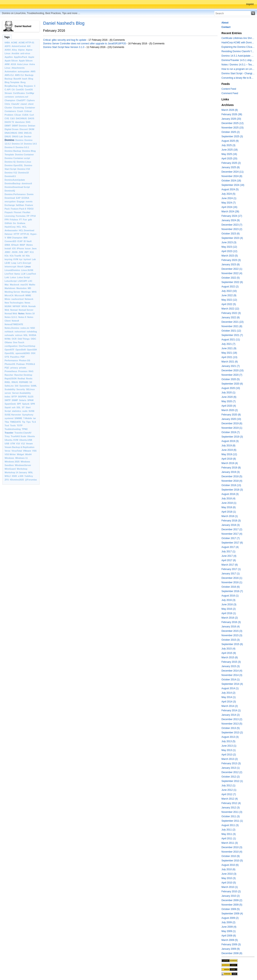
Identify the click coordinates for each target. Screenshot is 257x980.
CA (13, 90)
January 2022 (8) (231, 318)
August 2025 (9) (230, 141)
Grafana (21, 223)
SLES (31, 397)
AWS (33, 71)
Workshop (22, 469)
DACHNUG (21, 118)
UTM (13, 444)
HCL (19, 227)
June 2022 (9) (229, 295)
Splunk (26, 404)
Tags (7, 37)
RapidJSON (11, 379)
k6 (23, 256)
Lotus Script (23, 277)
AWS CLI (19, 75)
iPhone (20, 248)
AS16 (13, 64)
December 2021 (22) (233, 322)
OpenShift (21, 350)
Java (34, 248)
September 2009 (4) (232, 914)
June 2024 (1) (229, 198)
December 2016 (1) (232, 578)
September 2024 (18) (233, 185)
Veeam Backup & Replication (19, 447)
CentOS (20, 90)
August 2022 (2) (230, 287)
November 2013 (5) (232, 724)
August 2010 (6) (230, 865)
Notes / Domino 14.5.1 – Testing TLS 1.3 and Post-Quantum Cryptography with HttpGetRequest (238, 65)
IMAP (22, 245)
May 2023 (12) (229, 247)
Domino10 (23, 173)
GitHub (8, 223)
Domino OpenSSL (14, 165)
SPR (33, 404)
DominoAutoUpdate (15, 180)
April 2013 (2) (229, 755)
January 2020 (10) (231, 419)
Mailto (32, 285)
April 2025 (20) (229, 159)
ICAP (20, 241)
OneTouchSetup (27, 346)
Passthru (15, 357)
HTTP (16, 234)
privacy (14, 368)
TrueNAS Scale (19, 436)
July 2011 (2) (228, 830)
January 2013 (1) (231, 768)
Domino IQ (10, 162)
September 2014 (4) (232, 684)
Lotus (13, 277)
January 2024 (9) (231, 220)
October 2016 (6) (231, 587)
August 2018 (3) (230, 494)
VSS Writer (10, 454)
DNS (21, 133)
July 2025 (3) (228, 145)
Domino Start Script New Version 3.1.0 (64, 47)
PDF (23, 357)
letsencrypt (10, 267)
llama (17, 274)
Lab (34, 259)
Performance (11, 360)
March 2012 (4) (230, 799)
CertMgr (30, 93)
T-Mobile (28, 418)
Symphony (28, 415)
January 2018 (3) (231, 525)
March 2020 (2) (230, 410)
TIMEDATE (15, 422)
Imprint (250, 4)
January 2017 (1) (231, 574)
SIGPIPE (22, 397)
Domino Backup (13, 151)
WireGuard (10, 469)
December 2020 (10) (233, 370)
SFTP (14, 397)
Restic (29, 379)
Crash (20, 111)
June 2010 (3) (229, 874)
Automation (11, 71)
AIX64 (8, 50)
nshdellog (32, 332)
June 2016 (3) (229, 604)
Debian (32, 126)
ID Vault (28, 241)
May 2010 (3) (229, 878)
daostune (20, 122)
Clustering (19, 108)
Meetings (26, 292)
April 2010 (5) (229, 883)
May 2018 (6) (229, 507)
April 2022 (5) (229, 304)
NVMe (8, 339)
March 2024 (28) (230, 212)
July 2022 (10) (229, 291)
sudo (25, 411)
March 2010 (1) (230, 887)
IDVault (15, 245)
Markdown (10, 288)
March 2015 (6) (230, 657)
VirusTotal (17, 451)
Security (21, 389)
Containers (10, 111)
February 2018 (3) (231, 521)
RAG (31, 371)
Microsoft (20, 295)
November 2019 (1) (232, 428)
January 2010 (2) (231, 896)
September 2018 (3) (232, 490)
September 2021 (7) (232, 335)
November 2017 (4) (232, 534)
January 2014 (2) (231, 715)
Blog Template (12, 82)
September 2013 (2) (232, 733)
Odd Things (24, 339)
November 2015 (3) (232, 635)
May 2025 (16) (229, 154)
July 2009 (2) (228, 922)
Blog (31, 79)
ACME (14, 43)
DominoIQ (10, 191)
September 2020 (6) (232, 384)
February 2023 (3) (231, 260)
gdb (30, 220)
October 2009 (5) (231, 909)
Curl (32, 115)
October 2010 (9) (231, 856)
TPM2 (25, 429)
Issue (28, 248)
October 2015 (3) (231, 640)
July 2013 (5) (228, 741)
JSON (15, 252)
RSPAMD (24, 382)
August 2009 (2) (230, 918)
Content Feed (229, 89)
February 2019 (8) (231, 468)
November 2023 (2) (232, 229)
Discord (23, 129)
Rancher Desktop (23, 375)
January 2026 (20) (231, 119)
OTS (7, 357)
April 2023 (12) (229, 251)
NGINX (8, 306)
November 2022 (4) (232, 273)
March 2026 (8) (230, 110)
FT (21, 220)
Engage (21, 201)
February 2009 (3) (231, 944)
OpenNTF (10, 350)
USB (7, 444)
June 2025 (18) (230, 150)
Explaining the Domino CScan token (238, 47)
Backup (9, 79)
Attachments (18, 68)
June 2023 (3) (229, 242)
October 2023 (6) (231, 234)
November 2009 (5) (232, 905)
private (23, 368)
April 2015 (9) (229, 653)
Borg (23, 82)
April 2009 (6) (229, 936)
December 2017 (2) (232, 529)
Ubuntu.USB (26, 440)
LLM (23, 274)
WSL (31, 472)
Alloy (14, 50)
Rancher (9, 375)
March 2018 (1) (230, 516)
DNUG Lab (17, 136)
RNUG (15, 382)
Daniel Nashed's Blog (64, 23)
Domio (30, 194)
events (29, 201)
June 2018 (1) (229, 503)
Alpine (21, 50)
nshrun (19, 335)
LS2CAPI (22, 281)
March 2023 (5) (230, 256)
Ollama (8, 342)
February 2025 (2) (231, 163)
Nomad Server (26, 310)
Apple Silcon (11, 61)
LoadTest (31, 274)
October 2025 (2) (231, 132)
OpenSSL (10, 353)
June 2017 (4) (229, 556)
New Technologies (14, 303)
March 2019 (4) (230, 463)
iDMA (7, 245)
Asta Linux (23, 64)
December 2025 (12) (233, 123)
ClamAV (15, 104)
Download (10, 198)
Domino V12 (11, 173)
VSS (34, 451)
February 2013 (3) (231, 763)
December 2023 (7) (232, 225)
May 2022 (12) (229, 300)
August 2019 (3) (230, 441)
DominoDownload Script (17, 187)
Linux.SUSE (27, 270)
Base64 (17, 79)
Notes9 (15, 321)
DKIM (32, 129)
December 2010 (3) (232, 847)
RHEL (8, 382)
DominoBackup (13, 183)
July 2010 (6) (228, 869)
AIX (29, 46)
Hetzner (9, 234)
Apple (31, 57)
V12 (23, 444)
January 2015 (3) (231, 666)
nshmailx (9, 335)
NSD (33, 328)
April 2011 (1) (229, 839)
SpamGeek (10, 404)
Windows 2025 (12, 462)
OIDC (33, 339)
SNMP (15, 400)
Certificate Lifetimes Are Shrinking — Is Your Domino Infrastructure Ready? (238, 38)
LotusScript (11, 281)
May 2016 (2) (229, 609)
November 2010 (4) (232, 852)
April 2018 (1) (229, 512)
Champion (10, 100)
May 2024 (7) (229, 203)
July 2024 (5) (228, 194)
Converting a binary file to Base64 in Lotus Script (238, 78)
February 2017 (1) (231, 569)
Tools (13, 425)
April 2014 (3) (229, 702)
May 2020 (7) (229, 401)
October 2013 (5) (231, 728)
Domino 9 (10, 147)
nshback (9, 332)
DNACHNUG (11, 133)
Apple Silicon (26, 61)
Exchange (10, 205)
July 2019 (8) (228, 446)
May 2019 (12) (229, 454)
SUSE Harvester (13, 415)
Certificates (19, 93)
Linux (28, 267)
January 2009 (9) (231, 949)
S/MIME (18, 418)
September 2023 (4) (232, 238)
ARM (7, 64)
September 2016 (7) (232, 591)
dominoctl (27, 183)
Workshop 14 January (16, 472)
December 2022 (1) (232, 269)
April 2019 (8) (229, 459)
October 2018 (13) (231, 485)
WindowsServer (23, 465)
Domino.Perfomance (15, 194)
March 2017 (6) (230, 565)
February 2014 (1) (231, 710)
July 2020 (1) (228, 393)
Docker (28, 136)
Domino (9, 140)
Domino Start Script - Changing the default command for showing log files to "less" (238, 73)
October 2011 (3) (231, 816)
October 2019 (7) (231, 432)
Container (30, 108)
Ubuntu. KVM (11, 440)
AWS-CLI (9, 75)
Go (14, 223)
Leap (14, 263)
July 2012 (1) (228, 786)
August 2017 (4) (230, 547)
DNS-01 (28, 133)
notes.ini (25, 328)
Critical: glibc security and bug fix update (65, 40)
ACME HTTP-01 (26, 43)
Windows (9, 458)
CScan (18, 115)
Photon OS (24, 360)
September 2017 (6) (232, 543)
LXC (30, 281)
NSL (26, 335)
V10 (18, 444)
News (27, 303)
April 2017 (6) (229, 560)
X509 (14, 476)
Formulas (21, 216)
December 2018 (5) (232, 476)
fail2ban (20, 205)
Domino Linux (24, 162)
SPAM (30, 400)
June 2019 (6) (229, 450)
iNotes (29, 245)
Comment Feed (230, 93)
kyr (21, 259)
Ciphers (31, 100)
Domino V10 (24, 169)
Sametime (25, 386)
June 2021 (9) (229, 348)
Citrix (7, 104)
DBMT (8, 126)
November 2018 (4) (232, 481)
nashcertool (18, 299)
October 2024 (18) (231, 181)
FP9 (7, 220)
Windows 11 (21, 458)
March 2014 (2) (230, 706)
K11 (32, 252)
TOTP (20, 425)
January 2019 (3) (231, 472)
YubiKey (29, 476)
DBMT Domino (19, 126)
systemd (9, 418)
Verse (8, 451)
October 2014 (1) (231, 680)
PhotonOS (10, 364)
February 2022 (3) (231, 313)
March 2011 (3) (230, 843)
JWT (26, 252)
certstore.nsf (22, 97)
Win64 (28, 454)
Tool (7, 425)
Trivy (7, 436)
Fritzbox (14, 220)
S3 (31, 382)
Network (29, 299)
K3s (7, 256)
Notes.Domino (12, 328)
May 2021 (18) (229, 353)
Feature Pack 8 (18, 209)
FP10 (33, 216)
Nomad (14, 310)
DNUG (8, 136)
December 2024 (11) (233, 172)
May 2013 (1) (229, 750)
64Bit (7, 43)
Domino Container (24, 155)
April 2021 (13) (229, 357)
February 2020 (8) (231, 415)
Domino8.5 (10, 176)
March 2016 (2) (230, 618)
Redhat (21, 379)
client (31, 104)
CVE (7, 118)
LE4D (7, 263)
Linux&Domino (12, 270)
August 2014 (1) (230, 688)
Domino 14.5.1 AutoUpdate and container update (238, 56)
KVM (16, 259)
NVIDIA (33, 335)
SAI (16, 386)
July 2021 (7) (228, 344)
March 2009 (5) (230, 940)
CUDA (25, 115)
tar (35, 418)
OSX (33, 353)
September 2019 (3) (232, 437)
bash (25, 79)
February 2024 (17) (232, 216)
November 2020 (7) (232, 375)
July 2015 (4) (228, 649)
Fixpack (9, 212)
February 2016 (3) (231, 622)
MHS (34, 292)
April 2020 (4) (229, 406)
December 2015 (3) (232, 631)
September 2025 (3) (232, 136)
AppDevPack (20, 57)
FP (28, 216)
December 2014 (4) (232, 671)
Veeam (29, 444)
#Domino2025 (17, 480)
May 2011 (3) (229, 834)
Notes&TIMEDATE (14, 324)
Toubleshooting (13, 429)
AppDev (9, 57)
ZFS (7, 480)
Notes (21, 313)
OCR (14, 339)
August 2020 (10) (231, 388)
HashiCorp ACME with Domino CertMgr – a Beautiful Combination (238, 43)
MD (29, 288)
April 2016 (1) (229, 613)
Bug (21, 86)
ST (23, 407)
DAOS (31, 118)
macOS (24, 285)
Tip (24, 422)
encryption (10, 201)
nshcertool (20, 332)
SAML (34, 386)
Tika (7, 422)
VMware (27, 451)
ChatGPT (21, 100)
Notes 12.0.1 (11, 317)
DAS (28, 122)
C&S (13, 118)
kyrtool (27, 259)
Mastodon (22, 288)
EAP (18, 198)
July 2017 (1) (228, 552)
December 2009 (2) (232, 900)
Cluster (8, 108)
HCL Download (27, 230)
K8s (28, 256)
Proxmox (23, 371)
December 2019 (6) (232, 423)
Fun (25, 220)
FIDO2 (30, 209)
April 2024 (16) (229, 207)
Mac (7, 285)
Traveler (9, 433)
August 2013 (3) (230, 737)
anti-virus (25, 53)
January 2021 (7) (231, 366)
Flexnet (18, 212)
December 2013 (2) (232, 719)
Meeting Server (12, 292)
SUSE (31, 411)
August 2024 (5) (230, 189)
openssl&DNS (23, 353)
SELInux (30, 389)
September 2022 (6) (232, 282)
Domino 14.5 (30, 144)
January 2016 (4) (231, 627)
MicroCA (9, 295)
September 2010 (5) (232, 861)
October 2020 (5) (231, 379)
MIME (28, 295)
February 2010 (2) (231, 891)
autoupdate (23, 71)
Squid (8, 407)
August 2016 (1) (230, 596)
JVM (21, 252)
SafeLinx (9, 386)
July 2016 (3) (228, 600)
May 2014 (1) (229, 697)
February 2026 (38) (232, 114)
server (8, 393)
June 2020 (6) (229, 397)
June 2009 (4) (229, 927)
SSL (19, 407)
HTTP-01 (25, 234)
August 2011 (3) (230, 825)
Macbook (15, 285)
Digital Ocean (12, 129)
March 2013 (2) (230, 759)
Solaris (23, 400)
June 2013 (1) (229, 746)
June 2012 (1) (229, 790)
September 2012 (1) (232, 781)
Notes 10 (30, 313)
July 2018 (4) (228, 499)
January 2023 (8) (231, 265)
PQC (7, 368)
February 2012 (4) (231, 803)
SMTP (8, 400)
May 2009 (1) (229, 931)
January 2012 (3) (231, 808)
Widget (20, 454)
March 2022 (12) (230, 309)
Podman (21, 364)
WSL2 (8, 476)
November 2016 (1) (232, 582)
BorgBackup (11, 86)
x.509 (21, 476)
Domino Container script (17, 158)
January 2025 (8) (231, 167)
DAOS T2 (9, 122)
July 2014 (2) (228, 693)
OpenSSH (32, 350)
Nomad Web (11, 313)
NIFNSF (17, 306)
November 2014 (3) (232, 675)
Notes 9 (22, 317)
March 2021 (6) (230, 362)
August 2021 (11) (231, 340)
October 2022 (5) (231, 278)
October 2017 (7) (231, 538)
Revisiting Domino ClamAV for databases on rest (238, 51)
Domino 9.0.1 (22, 147)
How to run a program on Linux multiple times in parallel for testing (238, 69)
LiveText (9, 274)
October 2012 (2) (231, 777)
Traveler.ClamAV (23, 433)
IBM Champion (15, 238)
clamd (24, 104)
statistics (17, 411)
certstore (9, 97)
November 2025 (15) (233, 128)
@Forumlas (31, 480)
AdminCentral (19, 46)
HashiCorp (10, 227)
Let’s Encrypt (24, 263)
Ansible (15, 53)
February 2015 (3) (231, 662)
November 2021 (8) (232, 326)
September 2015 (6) (232, 644)
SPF (19, 404)
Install (8, 248)
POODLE (31, 364)
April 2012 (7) (229, 794)
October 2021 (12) (231, 331)
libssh (20, 267)
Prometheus (11, 371)
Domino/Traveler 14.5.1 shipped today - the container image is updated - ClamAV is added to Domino (238, 60)
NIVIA (24, 306)
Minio (7, 299)
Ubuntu (31, 436)
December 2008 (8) (232, 953)
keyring (8, 259)
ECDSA (25, 198)
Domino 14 (17, 144)
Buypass (28, 86)
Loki (7, 277)
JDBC (8, 252)
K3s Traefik (15, 256)
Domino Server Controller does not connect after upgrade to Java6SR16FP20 (85, 44)
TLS (34, 422)
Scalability (10, 389)
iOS (14, 248)
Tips (29, 422)
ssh (14, 407)
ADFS (8, 46)
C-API (8, 90)
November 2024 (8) (232, 176)
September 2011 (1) (232, 821)
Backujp (29, 75)
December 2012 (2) (232, 772)
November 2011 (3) (232, 812)
